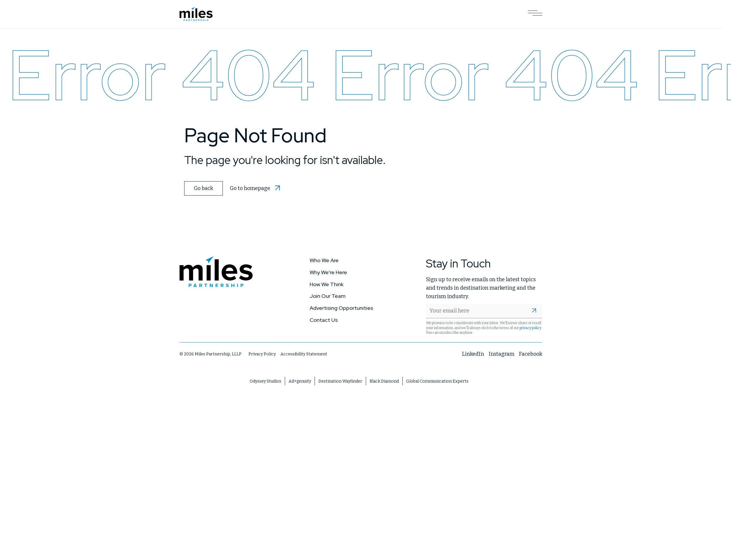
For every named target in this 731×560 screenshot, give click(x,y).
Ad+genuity (300, 381)
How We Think (327, 284)
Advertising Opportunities (341, 308)
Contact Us (324, 320)
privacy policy (530, 328)
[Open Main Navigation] (535, 14)
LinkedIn (473, 354)
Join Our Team (328, 296)
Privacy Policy (262, 354)
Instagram (501, 354)
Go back (203, 188)
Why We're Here (328, 272)
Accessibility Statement (304, 354)
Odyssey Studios (265, 381)
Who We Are (324, 260)
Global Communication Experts (437, 381)
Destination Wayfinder (340, 381)
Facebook (531, 354)
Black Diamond (384, 381)
